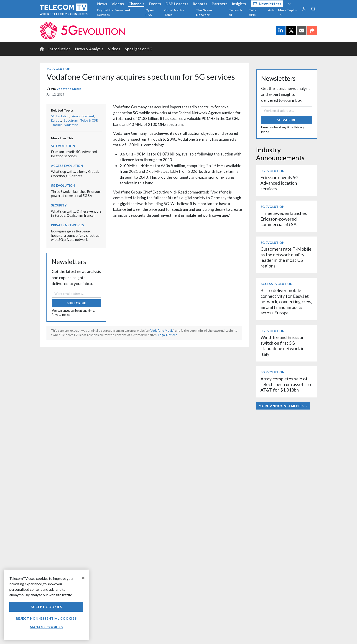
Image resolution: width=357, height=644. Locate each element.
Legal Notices (168, 335)
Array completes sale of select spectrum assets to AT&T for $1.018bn (286, 384)
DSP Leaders (177, 4)
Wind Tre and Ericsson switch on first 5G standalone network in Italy (282, 346)
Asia (271, 10)
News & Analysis (89, 49)
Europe (56, 120)
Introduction (60, 49)
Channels (136, 4)
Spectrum (71, 120)
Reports (200, 4)
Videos (118, 4)
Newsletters (267, 4)
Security (59, 205)
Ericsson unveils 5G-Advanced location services (74, 154)
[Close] (83, 578)
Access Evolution (67, 166)
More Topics (287, 12)
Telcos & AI (235, 12)
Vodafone (71, 125)
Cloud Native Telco (174, 12)
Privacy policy (61, 315)
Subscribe (76, 303)
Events (155, 4)
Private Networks (67, 225)
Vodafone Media (69, 89)
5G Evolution (59, 69)
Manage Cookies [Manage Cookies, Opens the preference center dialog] (46, 627)
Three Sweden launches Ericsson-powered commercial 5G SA (76, 194)
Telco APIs (253, 12)
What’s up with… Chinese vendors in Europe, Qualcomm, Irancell (76, 213)
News (102, 4)
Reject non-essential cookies (46, 618)
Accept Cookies (46, 607)
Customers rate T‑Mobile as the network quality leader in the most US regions (286, 257)
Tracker (56, 125)
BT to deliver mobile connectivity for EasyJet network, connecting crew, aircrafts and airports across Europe (286, 302)
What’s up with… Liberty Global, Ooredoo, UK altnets (75, 174)
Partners (220, 4)
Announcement (83, 116)
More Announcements (283, 406)
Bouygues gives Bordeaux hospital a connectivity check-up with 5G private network (75, 235)
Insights (239, 4)
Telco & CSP (89, 120)
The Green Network (204, 12)
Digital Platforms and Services (114, 12)
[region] (46, 605)
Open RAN (150, 12)
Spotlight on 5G (139, 49)
